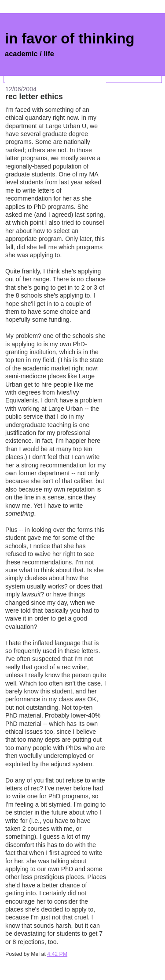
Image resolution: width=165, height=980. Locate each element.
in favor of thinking (70, 38)
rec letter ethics (34, 97)
